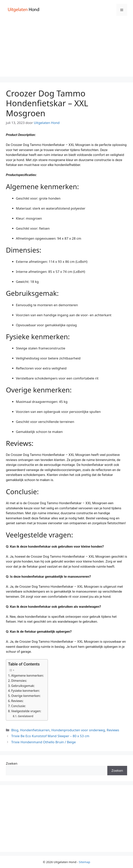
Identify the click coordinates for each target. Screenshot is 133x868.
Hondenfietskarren (35, 730)
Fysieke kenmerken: (26, 691)
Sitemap (85, 862)
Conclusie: (19, 706)
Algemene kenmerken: (27, 676)
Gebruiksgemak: (23, 686)
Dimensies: (19, 681)
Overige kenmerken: (26, 696)
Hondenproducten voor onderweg (78, 730)
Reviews (113, 730)
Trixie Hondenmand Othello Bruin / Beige (43, 742)
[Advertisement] (66, 49)
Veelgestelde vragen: (26, 711)
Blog (15, 730)
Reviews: (17, 701)
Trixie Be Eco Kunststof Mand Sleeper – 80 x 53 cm (50, 736)
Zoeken (12, 763)
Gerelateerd (26, 716)
